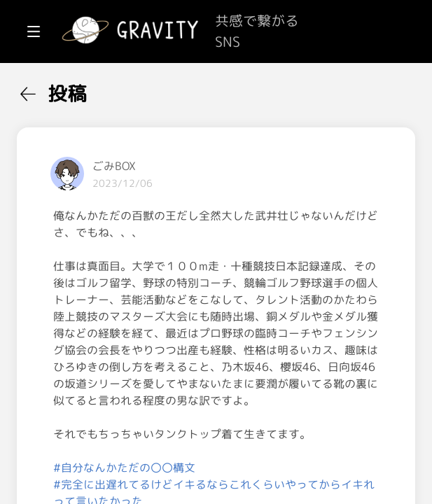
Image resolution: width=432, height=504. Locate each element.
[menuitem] (84, 90)
